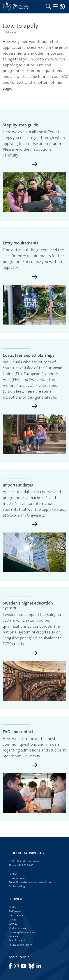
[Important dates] (35, 525)
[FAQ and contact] (35, 765)
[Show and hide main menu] (55, 7)
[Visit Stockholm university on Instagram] (17, 967)
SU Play (13, 924)
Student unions (17, 928)
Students (14, 907)
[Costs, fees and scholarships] (35, 407)
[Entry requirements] (35, 277)
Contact (13, 874)
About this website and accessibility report (32, 882)
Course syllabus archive (22, 932)
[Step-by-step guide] (35, 165)
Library (13, 920)
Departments (16, 915)
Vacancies (14, 936)
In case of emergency (20, 945)
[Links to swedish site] (62, 7)
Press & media (17, 940)
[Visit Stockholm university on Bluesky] (32, 967)
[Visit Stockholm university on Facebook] (11, 967)
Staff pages (15, 911)
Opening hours (17, 878)
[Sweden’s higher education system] (35, 653)
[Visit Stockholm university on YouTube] (24, 967)
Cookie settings (17, 886)
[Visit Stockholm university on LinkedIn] (39, 967)
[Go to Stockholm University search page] (49, 7)
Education (12, 32)
